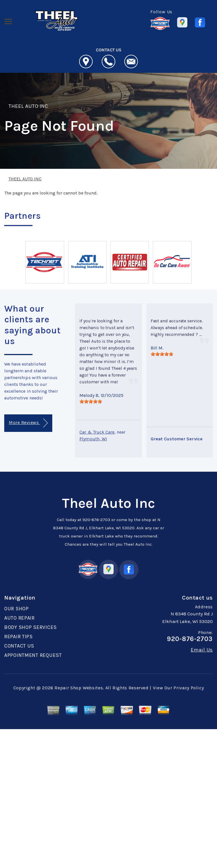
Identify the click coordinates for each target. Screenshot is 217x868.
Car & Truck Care (97, 432)
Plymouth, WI (93, 439)
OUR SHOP (17, 609)
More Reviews (28, 423)
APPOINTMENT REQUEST (33, 655)
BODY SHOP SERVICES (31, 627)
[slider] (91, 401)
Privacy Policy (189, 688)
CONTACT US (19, 646)
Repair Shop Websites (79, 688)
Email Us (202, 650)
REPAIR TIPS (19, 637)
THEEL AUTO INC (28, 106)
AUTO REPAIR (19, 618)
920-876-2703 (96, 520)
